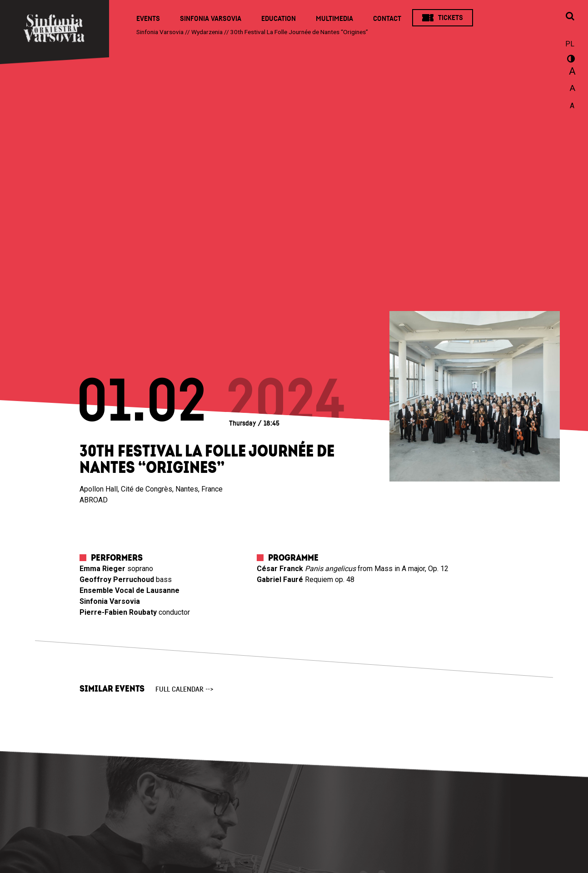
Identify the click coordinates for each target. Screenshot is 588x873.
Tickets (451, 18)
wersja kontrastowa (570, 60)
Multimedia (334, 19)
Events (148, 19)
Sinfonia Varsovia (211, 19)
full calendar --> (184, 689)
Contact (387, 19)
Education (279, 19)
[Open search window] (570, 17)
